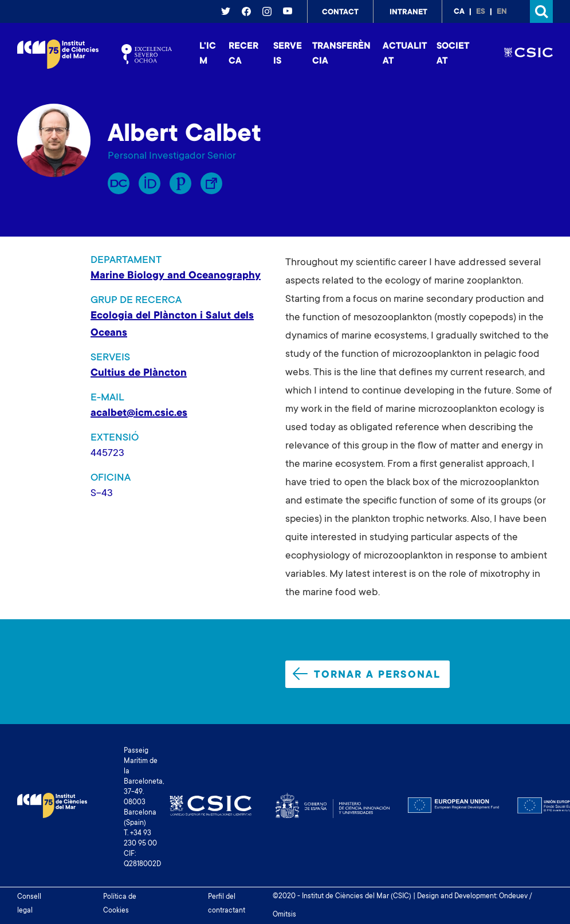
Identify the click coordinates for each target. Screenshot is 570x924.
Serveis (288, 54)
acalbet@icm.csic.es (139, 414)
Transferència (341, 54)
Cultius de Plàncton (139, 373)
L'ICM (208, 54)
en (502, 12)
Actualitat (405, 54)
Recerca (243, 54)
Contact (340, 13)
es (481, 12)
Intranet (408, 13)
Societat (453, 54)
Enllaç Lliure (211, 183)
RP (119, 183)
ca (459, 12)
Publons (180, 183)
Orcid (150, 183)
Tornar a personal (367, 674)
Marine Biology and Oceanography (176, 276)
